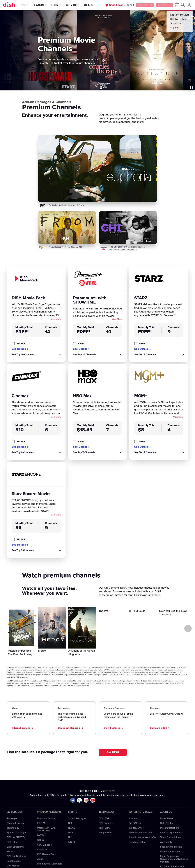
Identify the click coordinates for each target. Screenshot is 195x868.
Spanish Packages (17, 833)
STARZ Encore (45, 845)
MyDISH (11, 852)
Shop (27, 5)
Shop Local (108, 5)
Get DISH (113, 752)
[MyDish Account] (188, 5)
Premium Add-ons (47, 818)
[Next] (188, 628)
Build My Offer (162, 5)
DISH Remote (106, 823)
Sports (59, 5)
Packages (12, 818)
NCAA (71, 828)
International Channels (50, 864)
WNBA (72, 842)
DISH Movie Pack (47, 854)
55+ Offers (135, 823)
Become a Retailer (170, 852)
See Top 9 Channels (145, 354)
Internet (134, 818)
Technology (13, 828)
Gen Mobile (13, 866)
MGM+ (41, 835)
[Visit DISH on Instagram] (86, 800)
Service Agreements (171, 833)
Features (42, 5)
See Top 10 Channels (23, 354)
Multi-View (104, 828)
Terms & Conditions (170, 837)
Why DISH (75, 5)
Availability (166, 842)
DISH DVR (104, 818)
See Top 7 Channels (84, 452)
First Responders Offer (141, 833)
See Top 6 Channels (23, 452)
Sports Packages (77, 818)
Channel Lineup (15, 823)
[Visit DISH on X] (79, 800)
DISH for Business (16, 856)
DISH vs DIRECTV (16, 837)
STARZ (41, 840)
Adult (40, 859)
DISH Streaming (15, 847)
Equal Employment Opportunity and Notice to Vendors (174, 859)
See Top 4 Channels (145, 452)
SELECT (21, 344)
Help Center (167, 823)
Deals (91, 5)
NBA (71, 833)
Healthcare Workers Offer (143, 837)
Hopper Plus (105, 833)
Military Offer (136, 828)
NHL (70, 837)
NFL (70, 823)
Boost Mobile (14, 861)
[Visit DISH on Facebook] (73, 800)
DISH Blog (12, 842)
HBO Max (42, 823)
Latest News (167, 818)
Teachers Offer (137, 842)
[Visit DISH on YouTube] (93, 800)
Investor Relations (170, 828)
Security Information (171, 847)
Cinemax (42, 850)
